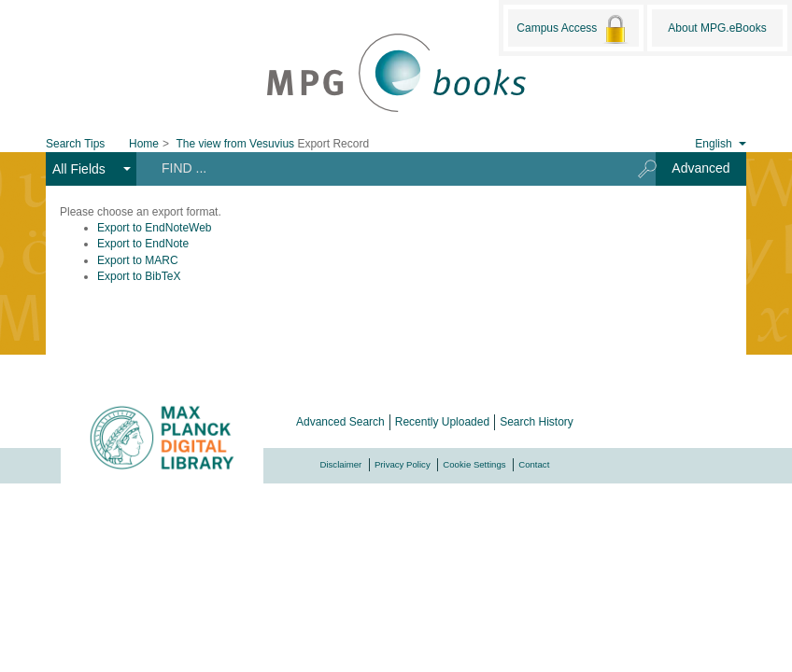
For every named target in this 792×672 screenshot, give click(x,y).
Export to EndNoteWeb (155, 228)
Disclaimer (341, 464)
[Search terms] (381, 168)
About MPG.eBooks (717, 28)
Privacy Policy (403, 464)
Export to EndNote (143, 244)
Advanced (700, 168)
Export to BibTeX (139, 276)
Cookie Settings (474, 464)
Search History (537, 422)
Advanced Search (340, 422)
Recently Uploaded (442, 422)
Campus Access (573, 29)
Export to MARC (138, 260)
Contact (534, 464)
